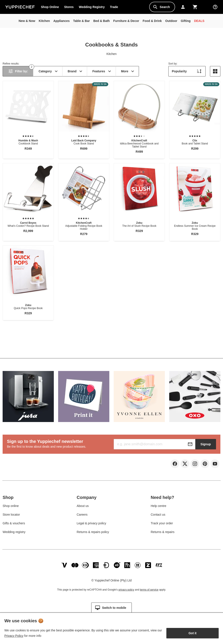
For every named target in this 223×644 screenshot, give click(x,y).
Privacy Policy (14, 636)
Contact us (158, 516)
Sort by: (173, 64)
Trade (115, 8)
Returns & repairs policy (93, 533)
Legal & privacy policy (91, 524)
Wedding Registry (92, 7)
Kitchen (112, 54)
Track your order (162, 524)
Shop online (11, 507)
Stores (69, 7)
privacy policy (126, 593)
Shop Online (50, 7)
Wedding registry (14, 533)
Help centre (159, 507)
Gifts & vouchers (14, 524)
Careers (82, 516)
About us (83, 507)
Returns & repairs (163, 533)
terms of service (149, 593)
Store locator (11, 516)
